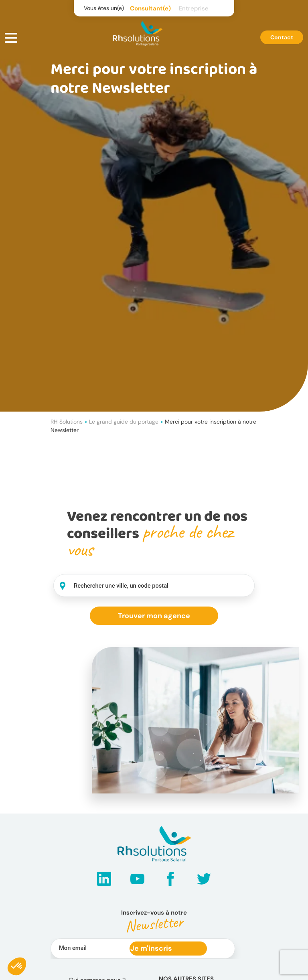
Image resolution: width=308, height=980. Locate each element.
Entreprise (194, 8)
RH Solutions (67, 422)
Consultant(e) (150, 8)
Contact (282, 37)
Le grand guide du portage (124, 422)
